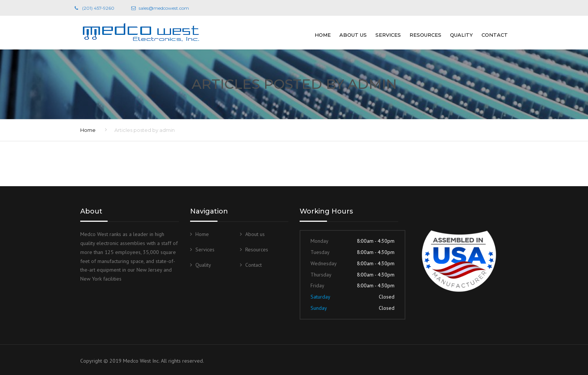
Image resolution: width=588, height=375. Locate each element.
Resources (425, 35)
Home (323, 35)
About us (353, 35)
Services (388, 35)
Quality (461, 35)
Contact (495, 35)
